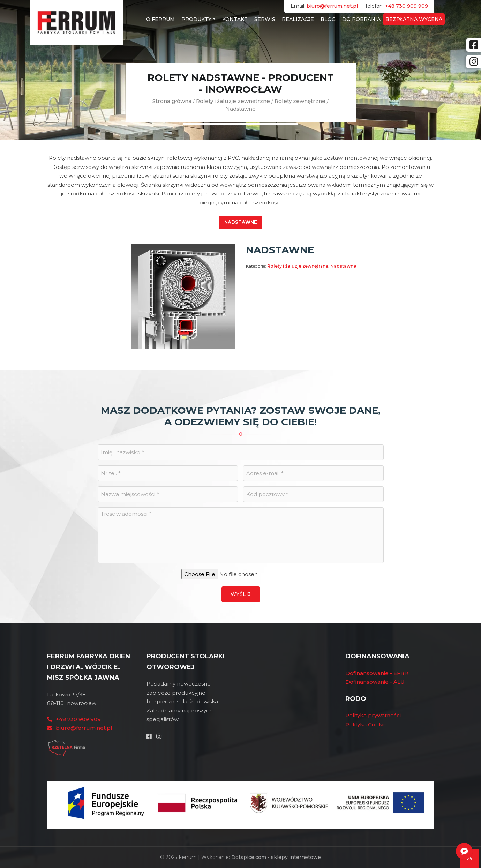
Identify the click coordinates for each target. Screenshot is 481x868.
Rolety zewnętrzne (300, 101)
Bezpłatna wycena (414, 19)
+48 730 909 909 (407, 6)
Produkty (196, 19)
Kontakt (235, 19)
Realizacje (298, 19)
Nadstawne (241, 222)
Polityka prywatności (373, 715)
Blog (328, 19)
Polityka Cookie (366, 724)
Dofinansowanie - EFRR (377, 673)
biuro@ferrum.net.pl (332, 6)
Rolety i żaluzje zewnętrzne (233, 101)
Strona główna (172, 101)
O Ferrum (160, 19)
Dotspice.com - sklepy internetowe (276, 857)
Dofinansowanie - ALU (375, 682)
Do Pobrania (361, 19)
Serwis (265, 19)
